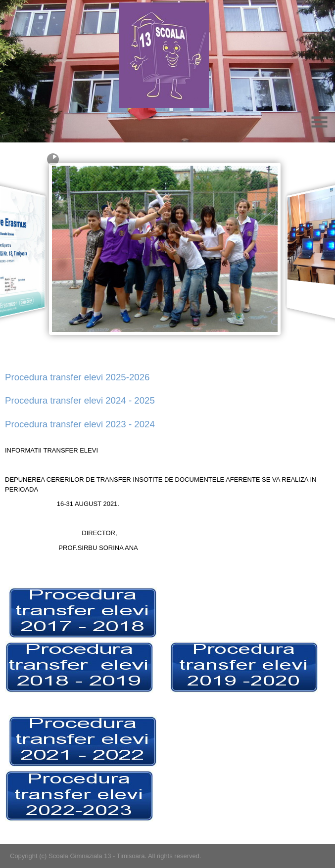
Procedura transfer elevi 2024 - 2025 (80, 400)
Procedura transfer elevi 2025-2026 (77, 377)
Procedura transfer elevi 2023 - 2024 (80, 424)
